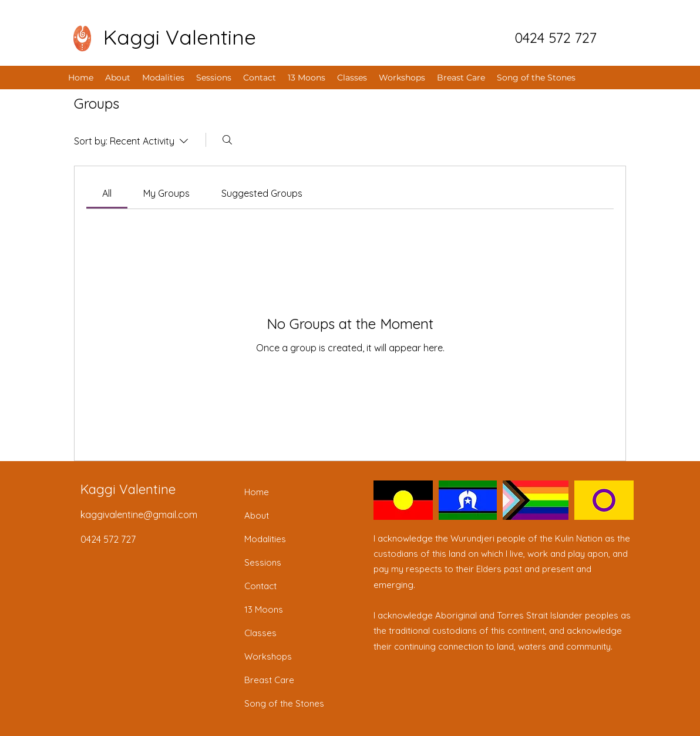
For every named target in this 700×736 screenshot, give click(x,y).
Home (257, 492)
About (257, 515)
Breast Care (269, 680)
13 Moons (264, 609)
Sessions (263, 562)
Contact (260, 586)
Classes (260, 633)
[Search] (227, 140)
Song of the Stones (284, 703)
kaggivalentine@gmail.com (139, 515)
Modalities (265, 539)
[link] (107, 193)
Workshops (268, 656)
